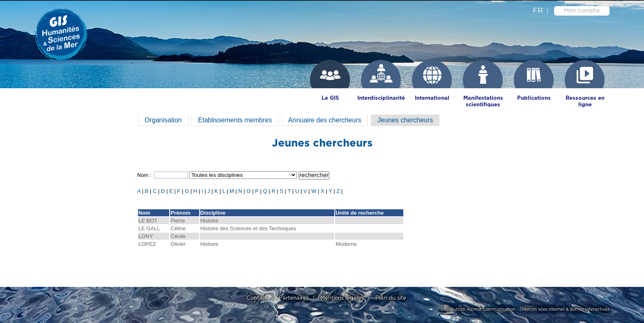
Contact (257, 298)
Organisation (163, 120)
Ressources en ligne (585, 102)
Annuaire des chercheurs (325, 120)
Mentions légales (342, 298)
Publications (534, 98)
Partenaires (294, 298)
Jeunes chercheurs (405, 120)
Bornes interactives (590, 309)
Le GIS (330, 98)
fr (538, 11)
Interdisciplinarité (381, 98)
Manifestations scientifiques (483, 102)
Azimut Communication (491, 309)
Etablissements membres (235, 120)
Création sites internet (542, 309)
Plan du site (391, 298)
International (432, 98)
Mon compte (582, 11)
